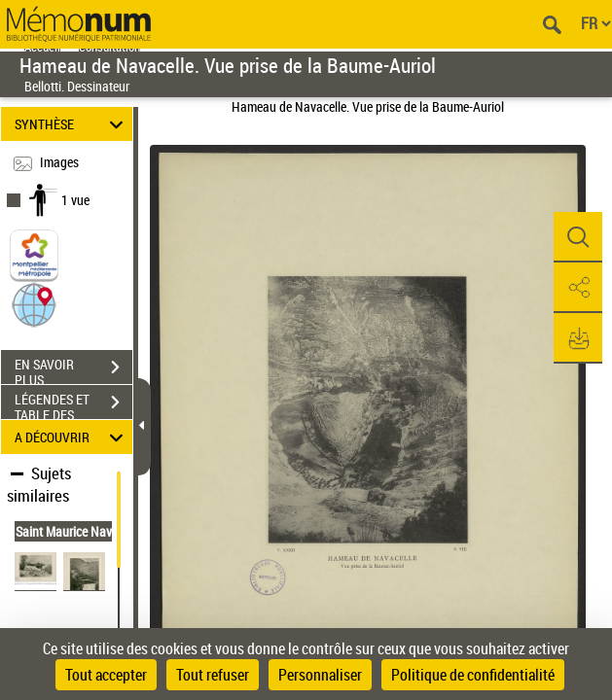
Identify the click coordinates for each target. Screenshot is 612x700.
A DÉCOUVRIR (72, 437)
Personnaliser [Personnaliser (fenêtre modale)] (320, 675)
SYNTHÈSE (72, 124)
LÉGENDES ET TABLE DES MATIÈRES (73, 404)
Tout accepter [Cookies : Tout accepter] (106, 675)
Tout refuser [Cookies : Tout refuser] (213, 675)
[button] (34, 304)
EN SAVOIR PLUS (73, 369)
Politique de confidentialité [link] (473, 675)
